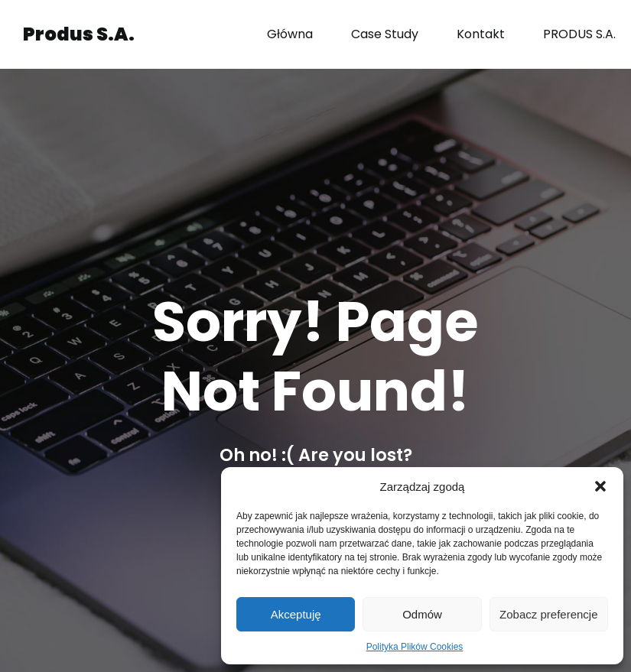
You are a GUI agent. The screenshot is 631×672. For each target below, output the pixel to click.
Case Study (385, 34)
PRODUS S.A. (579, 34)
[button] (600, 486)
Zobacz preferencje (548, 614)
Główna (290, 34)
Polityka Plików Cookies (415, 647)
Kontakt (481, 34)
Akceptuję (296, 614)
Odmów (422, 614)
